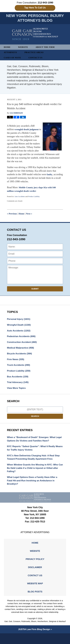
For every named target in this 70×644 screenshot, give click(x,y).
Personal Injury (19, 320)
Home (7, 47)
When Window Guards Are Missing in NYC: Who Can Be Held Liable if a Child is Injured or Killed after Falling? (34, 472)
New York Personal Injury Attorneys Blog (35, 35)
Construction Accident (23, 343)
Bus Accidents (18, 379)
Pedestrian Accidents (22, 337)
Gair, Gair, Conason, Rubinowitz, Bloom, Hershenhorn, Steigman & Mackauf (35, 631)
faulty (50, 175)
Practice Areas (35, 53)
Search (35, 419)
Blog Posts (35, 599)
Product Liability (35, 197)
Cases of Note (13, 58)
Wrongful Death (20, 326)
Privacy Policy (35, 565)
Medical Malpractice (21, 349)
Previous (12, 214)
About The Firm (46, 47)
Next (30, 214)
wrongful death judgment (27, 130)
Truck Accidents (19, 367)
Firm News (16, 361)
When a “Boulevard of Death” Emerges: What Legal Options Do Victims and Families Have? (33, 442)
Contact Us (37, 58)
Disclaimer (35, 574)
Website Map (35, 591)
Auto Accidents (20, 197)
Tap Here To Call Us (35, 8)
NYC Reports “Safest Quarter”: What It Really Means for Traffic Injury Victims (32, 451)
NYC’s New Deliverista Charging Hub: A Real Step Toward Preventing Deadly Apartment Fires (35, 461)
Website (24, 47)
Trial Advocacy (18, 385)
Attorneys (11, 53)
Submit (35, 289)
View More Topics (17, 391)
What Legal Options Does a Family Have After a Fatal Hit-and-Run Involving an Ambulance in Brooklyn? (33, 485)
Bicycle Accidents (20, 355)
